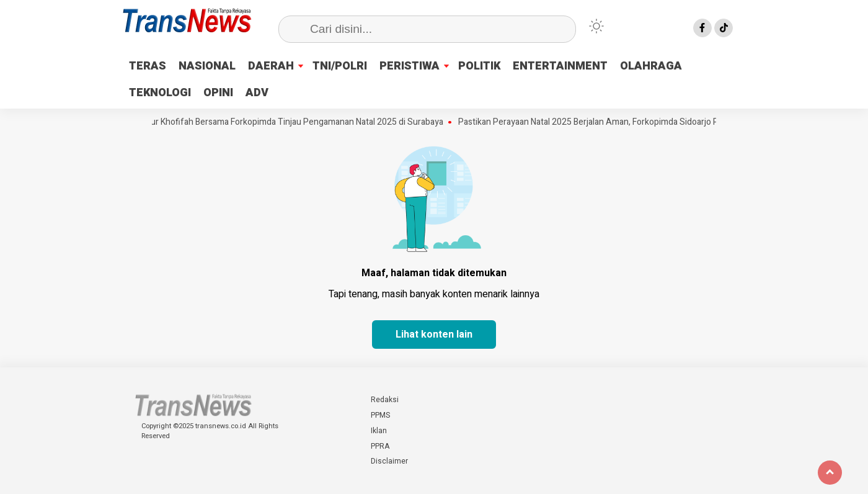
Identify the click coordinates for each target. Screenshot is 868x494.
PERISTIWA (410, 66)
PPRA (380, 446)
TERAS (148, 66)
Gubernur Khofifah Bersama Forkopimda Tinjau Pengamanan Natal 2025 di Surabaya (288, 122)
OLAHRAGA (651, 66)
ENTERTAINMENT (560, 66)
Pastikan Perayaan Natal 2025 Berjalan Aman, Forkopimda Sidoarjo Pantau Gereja (618, 122)
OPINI (218, 93)
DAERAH (271, 66)
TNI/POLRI (340, 66)
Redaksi (385, 400)
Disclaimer (389, 461)
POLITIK (479, 66)
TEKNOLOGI (160, 93)
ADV (257, 93)
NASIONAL (207, 66)
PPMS (380, 415)
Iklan (379, 431)
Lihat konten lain (434, 335)
